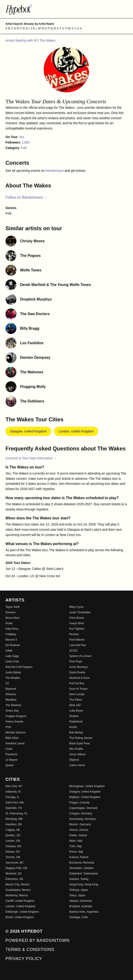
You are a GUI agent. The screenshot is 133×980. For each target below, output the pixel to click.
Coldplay (11, 634)
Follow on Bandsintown (26, 197)
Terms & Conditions (30, 950)
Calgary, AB (13, 830)
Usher (9, 749)
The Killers (76, 700)
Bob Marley (76, 732)
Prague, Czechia (79, 803)
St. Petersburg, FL (17, 813)
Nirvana (74, 634)
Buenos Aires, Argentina (84, 912)
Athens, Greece (79, 830)
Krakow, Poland (79, 857)
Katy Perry (12, 629)
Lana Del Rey (78, 645)
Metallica (11, 700)
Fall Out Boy (77, 683)
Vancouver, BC (14, 863)
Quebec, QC (13, 835)
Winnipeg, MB (14, 819)
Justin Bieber (13, 672)
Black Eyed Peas (80, 743)
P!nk (8, 727)
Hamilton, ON (14, 824)
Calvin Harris (77, 765)
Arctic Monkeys (78, 667)
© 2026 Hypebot (24, 931)
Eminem (10, 612)
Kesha (73, 727)
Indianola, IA (13, 792)
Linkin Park (12, 662)
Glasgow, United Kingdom (28, 431)
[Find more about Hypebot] (66, 9)
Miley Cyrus (76, 607)
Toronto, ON (13, 857)
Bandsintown (55, 171)
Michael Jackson (16, 732)
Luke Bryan (76, 711)
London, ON (13, 841)
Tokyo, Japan (77, 895)
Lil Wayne (11, 760)
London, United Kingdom (76, 431)
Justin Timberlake (80, 612)
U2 (7, 683)
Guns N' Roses (78, 689)
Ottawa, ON (13, 852)
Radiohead (76, 722)
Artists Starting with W (22, 40)
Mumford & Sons (79, 678)
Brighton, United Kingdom (85, 797)
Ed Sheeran (13, 645)
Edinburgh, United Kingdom (22, 912)
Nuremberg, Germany (82, 819)
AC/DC (73, 651)
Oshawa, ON (13, 846)
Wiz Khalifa (76, 749)
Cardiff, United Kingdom (20, 901)
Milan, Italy (76, 841)
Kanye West (77, 623)
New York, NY (14, 786)
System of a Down (80, 656)
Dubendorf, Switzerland (83, 874)
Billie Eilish (12, 738)
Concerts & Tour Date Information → (31, 458)
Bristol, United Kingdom (20, 917)
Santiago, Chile (78, 917)
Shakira (74, 716)
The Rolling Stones (81, 738)
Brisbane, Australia (81, 906)
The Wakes (47, 40)
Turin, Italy (76, 846)
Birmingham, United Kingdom (87, 786)
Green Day (12, 711)
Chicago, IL (12, 797)
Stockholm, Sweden (81, 868)
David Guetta (77, 672)
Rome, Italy (76, 852)
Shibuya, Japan (79, 890)
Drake (9, 623)
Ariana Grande (14, 722)
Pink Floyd (76, 662)
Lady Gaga (12, 656)
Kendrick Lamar (15, 743)
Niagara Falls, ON (16, 868)
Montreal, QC (14, 874)
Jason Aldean (77, 754)
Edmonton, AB (14, 879)
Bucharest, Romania (82, 863)
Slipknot (74, 760)
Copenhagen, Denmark (83, 808)
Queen (10, 765)
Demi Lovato (77, 694)
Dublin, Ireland (78, 835)
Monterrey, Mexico (17, 895)
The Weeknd (13, 705)
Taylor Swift (12, 607)
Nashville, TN (14, 808)
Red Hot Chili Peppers (19, 667)
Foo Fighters (77, 629)
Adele (9, 651)
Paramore (12, 754)
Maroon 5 (11, 640)
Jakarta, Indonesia (80, 901)
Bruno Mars (13, 618)
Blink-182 (75, 705)
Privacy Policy (24, 959)
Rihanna (11, 694)
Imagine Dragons (16, 716)
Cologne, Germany (81, 813)
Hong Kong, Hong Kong (84, 884)
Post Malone (77, 640)
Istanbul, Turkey (79, 879)
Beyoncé (11, 689)
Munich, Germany (80, 824)
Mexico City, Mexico (18, 884)
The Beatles (13, 678)
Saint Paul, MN (15, 803)
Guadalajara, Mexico (18, 890)
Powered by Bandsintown (37, 940)
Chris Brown (77, 618)
